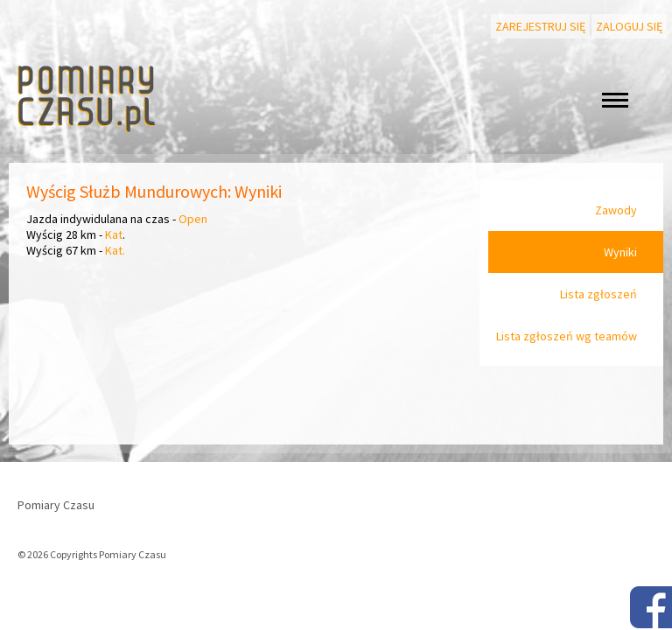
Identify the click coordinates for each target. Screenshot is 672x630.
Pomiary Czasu (56, 505)
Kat (114, 234)
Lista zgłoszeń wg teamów (567, 336)
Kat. (115, 250)
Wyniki (620, 252)
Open (193, 219)
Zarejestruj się (540, 26)
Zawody (616, 210)
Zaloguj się (629, 26)
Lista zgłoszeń (598, 294)
